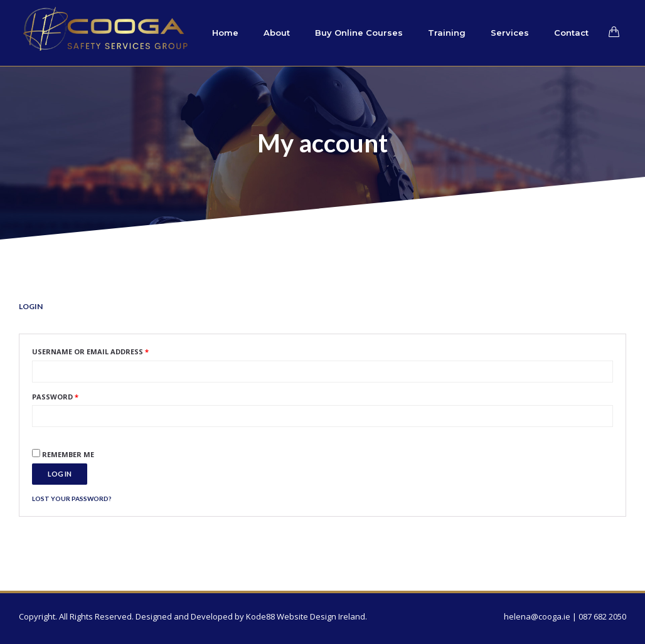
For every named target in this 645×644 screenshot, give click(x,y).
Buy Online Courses (359, 33)
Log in (60, 474)
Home (225, 33)
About (277, 33)
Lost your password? (72, 499)
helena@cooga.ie (537, 616)
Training (447, 33)
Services (510, 33)
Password (55, 397)
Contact (571, 33)
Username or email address (90, 351)
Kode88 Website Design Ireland (306, 616)
